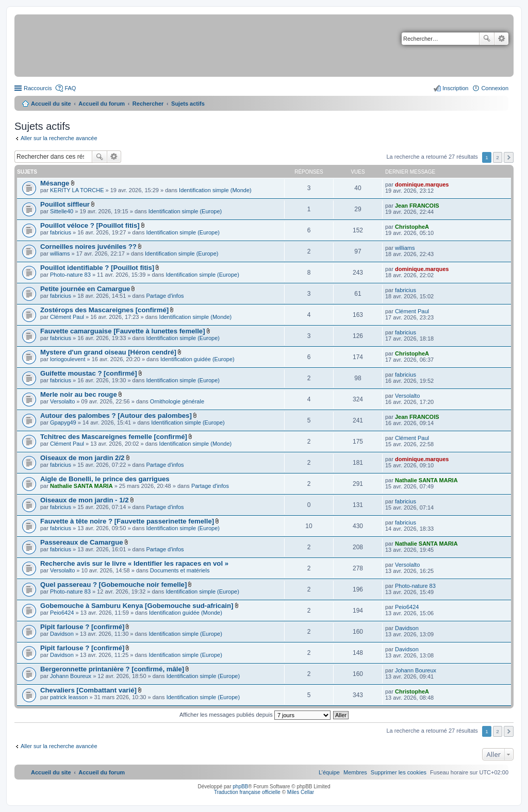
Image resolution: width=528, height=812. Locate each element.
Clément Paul (67, 317)
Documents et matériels (180, 570)
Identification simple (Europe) (185, 211)
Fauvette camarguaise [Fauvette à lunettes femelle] (123, 331)
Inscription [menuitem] (455, 88)
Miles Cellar (301, 792)
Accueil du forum (102, 104)
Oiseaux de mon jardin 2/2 (82, 458)
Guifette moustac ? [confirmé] (89, 373)
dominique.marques (422, 184)
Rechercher (487, 39)
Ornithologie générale (177, 401)
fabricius (61, 232)
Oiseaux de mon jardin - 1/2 (85, 500)
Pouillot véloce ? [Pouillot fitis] (90, 225)
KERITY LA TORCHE (77, 190)
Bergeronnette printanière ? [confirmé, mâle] (112, 669)
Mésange (55, 183)
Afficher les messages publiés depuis (255, 715)
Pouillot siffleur (65, 204)
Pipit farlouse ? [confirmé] (82, 627)
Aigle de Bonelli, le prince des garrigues (105, 479)
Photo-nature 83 (70, 275)
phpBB (240, 786)
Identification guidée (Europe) (197, 359)
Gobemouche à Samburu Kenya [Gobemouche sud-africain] (137, 606)
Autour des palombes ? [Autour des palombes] (116, 416)
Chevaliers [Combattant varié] (88, 690)
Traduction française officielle (247, 792)
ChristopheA (412, 227)
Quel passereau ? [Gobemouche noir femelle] (113, 585)
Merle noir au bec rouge (79, 394)
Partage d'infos (165, 296)
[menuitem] (399, 772)
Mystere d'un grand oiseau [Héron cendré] (108, 352)
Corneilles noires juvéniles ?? (88, 247)
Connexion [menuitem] (495, 88)
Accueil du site (51, 104)
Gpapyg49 (63, 422)
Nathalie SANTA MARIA (81, 486)
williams (60, 253)
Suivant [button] (509, 157)
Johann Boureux (71, 676)
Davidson (62, 634)
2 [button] (498, 157)
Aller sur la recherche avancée (59, 138)
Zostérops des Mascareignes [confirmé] (104, 310)
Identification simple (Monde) (215, 190)
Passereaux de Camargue (82, 542)
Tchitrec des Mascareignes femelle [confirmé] (114, 437)
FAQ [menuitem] (70, 88)
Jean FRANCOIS (417, 206)
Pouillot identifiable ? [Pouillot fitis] (97, 268)
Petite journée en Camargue (85, 289)
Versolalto (62, 401)
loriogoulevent (68, 359)
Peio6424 (62, 613)
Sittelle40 (62, 211)
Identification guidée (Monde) (186, 613)
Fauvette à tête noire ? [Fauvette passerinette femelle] (127, 521)
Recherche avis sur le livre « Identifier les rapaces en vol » (134, 563)
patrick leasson (69, 697)
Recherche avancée (501, 39)
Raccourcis (38, 88)
